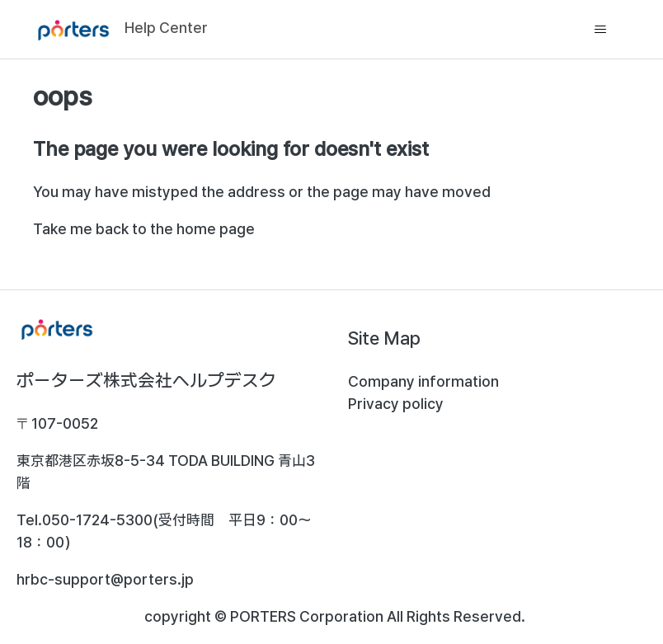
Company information (423, 381)
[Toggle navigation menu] (601, 30)
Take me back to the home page (144, 229)
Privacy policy (396, 404)
